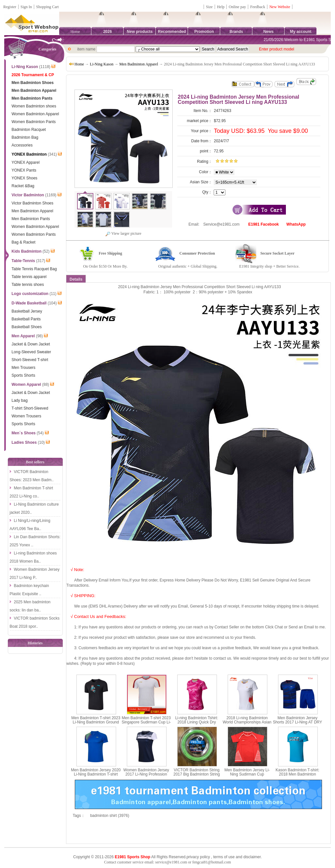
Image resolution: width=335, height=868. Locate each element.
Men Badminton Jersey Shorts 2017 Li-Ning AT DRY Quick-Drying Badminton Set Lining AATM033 (297, 724)
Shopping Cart (47, 7)
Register (10, 7)
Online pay (237, 7)
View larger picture (123, 233)
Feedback (258, 7)
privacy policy (198, 857)
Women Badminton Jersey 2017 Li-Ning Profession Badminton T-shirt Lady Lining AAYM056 (146, 777)
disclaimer (252, 857)
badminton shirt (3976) (110, 816)
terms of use (224, 857)
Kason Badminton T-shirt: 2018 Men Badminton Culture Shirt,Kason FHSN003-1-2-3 (297, 777)
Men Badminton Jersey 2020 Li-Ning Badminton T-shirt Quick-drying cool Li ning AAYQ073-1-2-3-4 (96, 777)
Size (209, 7)
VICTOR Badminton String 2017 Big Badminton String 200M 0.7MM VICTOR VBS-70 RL (197, 777)
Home (75, 32)
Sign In (26, 7)
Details (76, 279)
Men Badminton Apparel (139, 64)
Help (221, 7)
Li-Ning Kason (101, 64)
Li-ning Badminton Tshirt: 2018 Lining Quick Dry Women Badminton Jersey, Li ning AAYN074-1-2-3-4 (197, 724)
